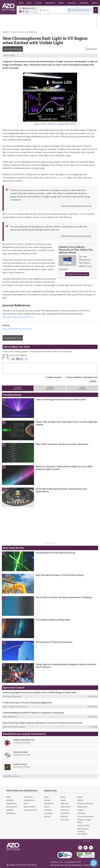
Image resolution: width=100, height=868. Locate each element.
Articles (47, 800)
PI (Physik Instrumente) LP (18, 707)
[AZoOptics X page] (27, 12)
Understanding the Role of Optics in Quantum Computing (33, 713)
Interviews (48, 813)
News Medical (30, 807)
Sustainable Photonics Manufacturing (55, 553)
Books (63, 797)
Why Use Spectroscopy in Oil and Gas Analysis (60, 575)
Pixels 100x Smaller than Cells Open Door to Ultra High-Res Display (66, 423)
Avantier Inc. (12, 717)
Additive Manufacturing (24, 740)
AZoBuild (10, 810)
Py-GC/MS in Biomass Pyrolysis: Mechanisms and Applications (61, 490)
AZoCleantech (12, 807)
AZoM (8, 797)
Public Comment (54, 377)
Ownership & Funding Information (83, 831)
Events (63, 800)
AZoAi (26, 803)
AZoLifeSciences (30, 810)
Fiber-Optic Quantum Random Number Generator (62, 444)
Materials (65, 803)
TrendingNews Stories (18, 388)
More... (95, 3)
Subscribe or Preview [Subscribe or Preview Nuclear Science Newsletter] (22, 767)
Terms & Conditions (86, 816)
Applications (66, 807)
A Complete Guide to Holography (53, 620)
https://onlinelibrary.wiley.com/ (17, 329)
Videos (47, 807)
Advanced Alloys (21, 752)
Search (80, 800)
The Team (65, 820)
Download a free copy (77, 274)
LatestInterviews (82, 388)
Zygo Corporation (14, 696)
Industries (65, 810)
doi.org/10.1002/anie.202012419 (18, 317)
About (80, 797)
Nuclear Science (20, 764)
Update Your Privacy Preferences (22, 865)
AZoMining (11, 813)
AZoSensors (29, 797)
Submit (93, 381)
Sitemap (64, 816)
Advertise (81, 813)
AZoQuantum (29, 800)
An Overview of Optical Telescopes (54, 642)
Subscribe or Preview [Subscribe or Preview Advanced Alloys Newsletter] (22, 755)
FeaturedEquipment (50, 388)
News (15, 32)
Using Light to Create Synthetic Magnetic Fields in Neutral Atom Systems (66, 666)
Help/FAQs (65, 813)
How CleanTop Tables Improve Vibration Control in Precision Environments (43, 723)
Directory (48, 810)
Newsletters (82, 807)
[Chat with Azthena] (94, 863)
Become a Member (85, 803)
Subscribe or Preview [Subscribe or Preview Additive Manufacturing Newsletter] (22, 742)
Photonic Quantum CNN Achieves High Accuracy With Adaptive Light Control (64, 468)
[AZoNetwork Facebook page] (24, 12)
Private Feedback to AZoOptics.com (82, 377)
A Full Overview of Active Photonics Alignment (27, 703)
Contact (81, 810)
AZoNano (10, 800)
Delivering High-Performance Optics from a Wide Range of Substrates (39, 692)
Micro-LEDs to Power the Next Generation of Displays (64, 597)
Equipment (49, 803)
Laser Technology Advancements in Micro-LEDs (61, 399)
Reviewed (93, 49)
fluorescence (61, 178)
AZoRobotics (11, 803)
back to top (88, 841)
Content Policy (83, 826)
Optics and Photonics (28, 32)
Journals (47, 816)
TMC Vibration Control (16, 727)
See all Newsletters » (12, 776)
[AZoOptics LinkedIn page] (20, 12)
